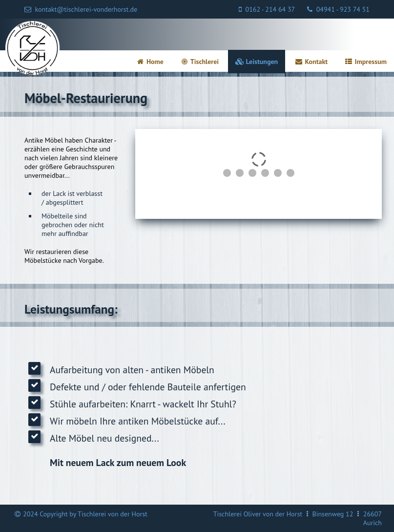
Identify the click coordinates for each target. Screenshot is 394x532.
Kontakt (311, 62)
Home (150, 62)
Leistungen (257, 62)
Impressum (365, 62)
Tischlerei (199, 62)
